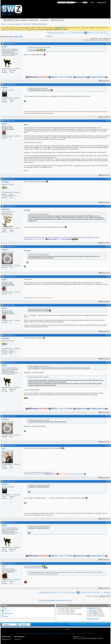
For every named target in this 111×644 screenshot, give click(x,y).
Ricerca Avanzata (58, 20)
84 (80, 33)
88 (91, 33)
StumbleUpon (8, 613)
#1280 (108, 206)
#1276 (108, 43)
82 (75, 33)
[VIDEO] (95, 614)
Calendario (23, 20)
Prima (61, 33)
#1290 (108, 563)
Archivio (90, 624)
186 (105, 33)
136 (102, 33)
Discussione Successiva (64, 601)
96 (99, 33)
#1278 (108, 121)
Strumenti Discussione (91, 40)
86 (86, 33)
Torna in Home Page (81, 624)
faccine (91, 610)
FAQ (16, 20)
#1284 (108, 335)
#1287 (108, 445)
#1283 (108, 305)
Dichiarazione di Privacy (99, 624)
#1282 (108, 276)
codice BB (92, 608)
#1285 (108, 362)
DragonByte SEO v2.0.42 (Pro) (46, 633)
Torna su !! (18, 639)
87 (88, 33)
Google (6, 616)
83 (78, 33)
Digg (5, 608)
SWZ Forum (81, 637)
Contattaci (72, 624)
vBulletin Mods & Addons (62, 633)
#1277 (108, 84)
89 (94, 33)
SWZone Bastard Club (16, 37)
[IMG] (95, 612)
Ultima (49, 36)
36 (70, 33)
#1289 (108, 522)
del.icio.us (7, 611)
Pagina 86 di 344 (53, 33)
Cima (108, 596)
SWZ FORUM (8, 20)
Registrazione (102, 3)
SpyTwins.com (6, 639)
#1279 (108, 179)
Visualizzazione (104, 40)
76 (72, 33)
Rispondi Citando (104, 81)
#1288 (108, 481)
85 (83, 33)
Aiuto (92, 3)
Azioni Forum (33, 20)
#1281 (108, 246)
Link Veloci (45, 20)
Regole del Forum (93, 619)
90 (96, 33)
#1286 (108, 416)
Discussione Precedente (47, 601)
